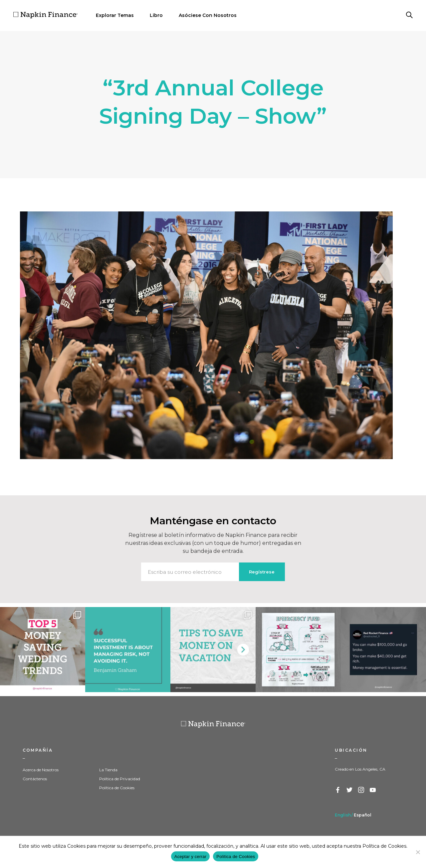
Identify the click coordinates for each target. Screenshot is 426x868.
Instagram (361, 790)
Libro (156, 15)
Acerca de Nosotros (41, 770)
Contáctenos (35, 779)
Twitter (350, 790)
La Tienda (108, 770)
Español (363, 815)
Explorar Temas (115, 15)
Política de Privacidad (120, 779)
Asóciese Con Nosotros (208, 15)
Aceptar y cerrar (190, 857)
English (343, 815)
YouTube (373, 790)
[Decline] (418, 852)
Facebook (338, 790)
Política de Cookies (117, 788)
